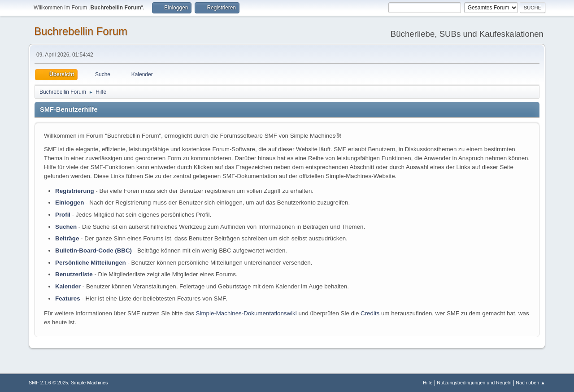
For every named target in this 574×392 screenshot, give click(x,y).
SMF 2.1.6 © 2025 (48, 383)
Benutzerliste (74, 274)
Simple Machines (89, 383)
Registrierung (75, 191)
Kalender (68, 286)
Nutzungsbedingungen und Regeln (474, 383)
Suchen (66, 227)
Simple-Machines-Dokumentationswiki (246, 313)
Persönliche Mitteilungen (91, 263)
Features (68, 298)
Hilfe (428, 383)
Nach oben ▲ (531, 383)
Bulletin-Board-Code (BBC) (93, 250)
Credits (370, 313)
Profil (63, 215)
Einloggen (70, 203)
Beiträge (67, 238)
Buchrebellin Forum (81, 31)
